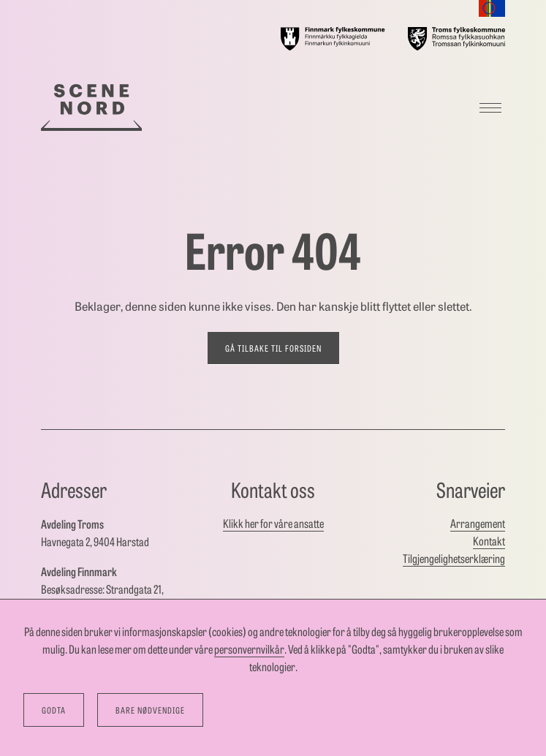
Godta (54, 710)
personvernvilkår (249, 649)
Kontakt (489, 541)
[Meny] (490, 107)
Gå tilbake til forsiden (273, 348)
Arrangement (478, 523)
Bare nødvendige (150, 710)
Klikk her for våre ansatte (273, 523)
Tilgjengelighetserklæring (454, 558)
